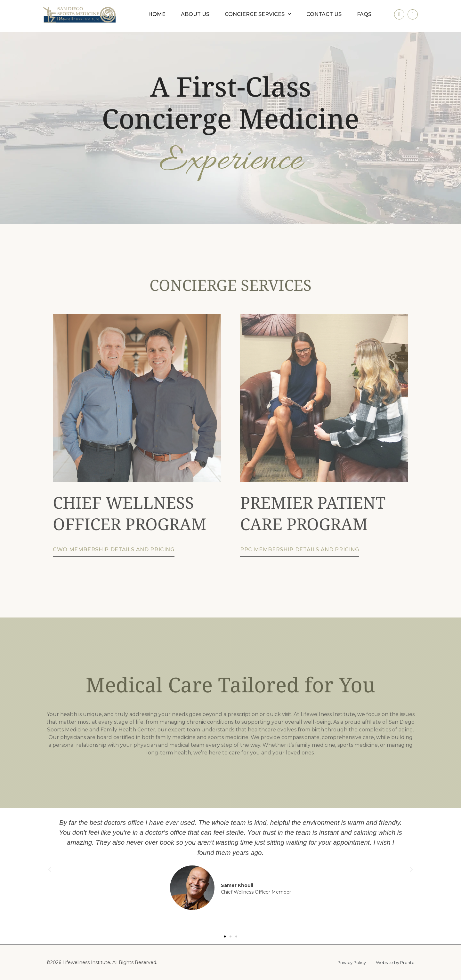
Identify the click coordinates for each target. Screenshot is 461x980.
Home (157, 14)
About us (195, 14)
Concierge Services (258, 14)
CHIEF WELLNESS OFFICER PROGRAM (130, 513)
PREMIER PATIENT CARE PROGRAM (313, 513)
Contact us (324, 14)
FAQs (364, 14)
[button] (50, 870)
